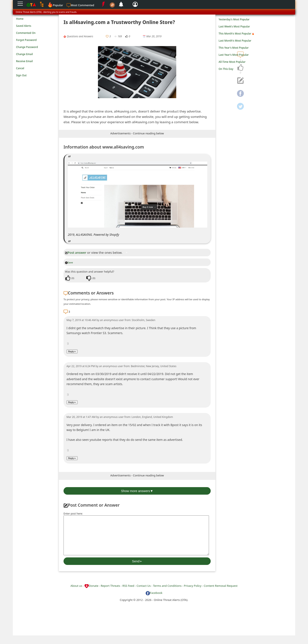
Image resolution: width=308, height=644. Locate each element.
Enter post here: (73, 514)
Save (69, 262)
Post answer (76, 252)
